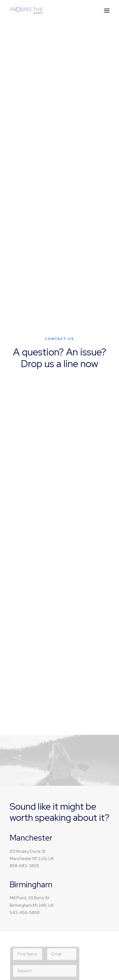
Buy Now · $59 (60, 100)
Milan (77, 822)
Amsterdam (83, 830)
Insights (24, 848)
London (80, 839)
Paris (77, 848)
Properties (27, 830)
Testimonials (84, 779)
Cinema (25, 719)
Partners (80, 719)
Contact (80, 728)
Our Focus (82, 701)
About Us (81, 710)
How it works (84, 770)
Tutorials (26, 762)
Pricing (79, 762)
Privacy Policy (36, 475)
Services (26, 839)
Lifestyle (26, 710)
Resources (27, 788)
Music (23, 701)
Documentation (32, 779)
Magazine (26, 770)
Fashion (25, 728)
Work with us (29, 822)
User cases (83, 788)
